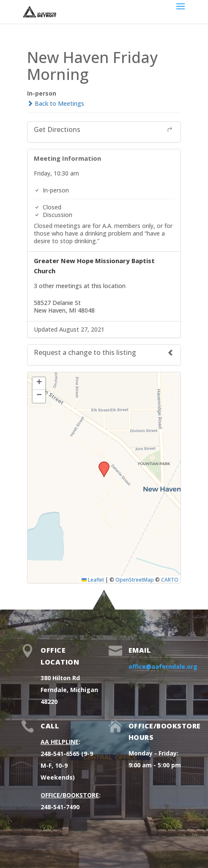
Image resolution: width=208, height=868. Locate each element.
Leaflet (93, 580)
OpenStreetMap (135, 580)
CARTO (170, 580)
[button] (101, 464)
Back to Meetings (56, 103)
